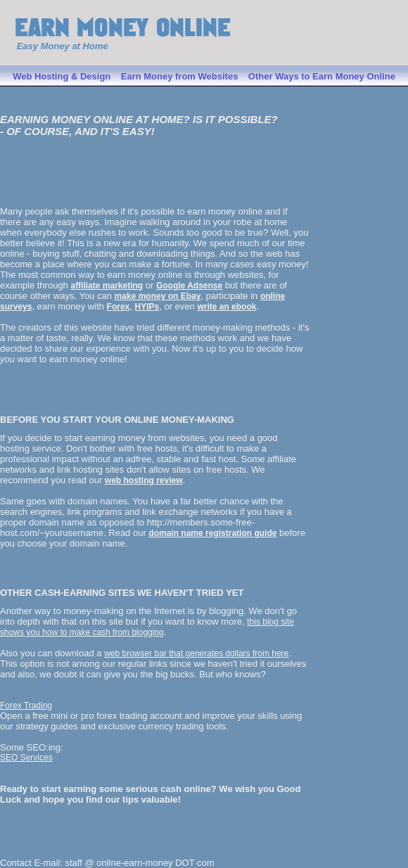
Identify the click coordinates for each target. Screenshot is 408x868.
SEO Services (26, 758)
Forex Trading (26, 706)
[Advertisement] (82, 175)
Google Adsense (189, 286)
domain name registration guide (212, 533)
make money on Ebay (158, 296)
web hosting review (144, 480)
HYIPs (147, 307)
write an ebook (227, 307)
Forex (119, 307)
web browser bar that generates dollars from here (196, 653)
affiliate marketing (107, 286)
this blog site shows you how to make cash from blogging (147, 627)
